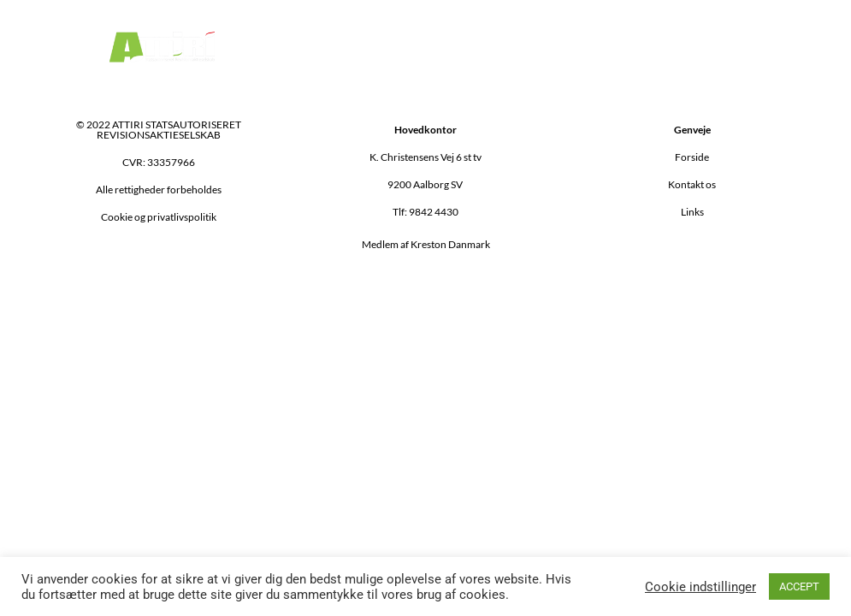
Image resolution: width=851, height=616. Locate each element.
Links (692, 212)
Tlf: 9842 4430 (425, 212)
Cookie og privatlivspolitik (159, 217)
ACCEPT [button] (799, 586)
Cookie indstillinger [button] (700, 587)
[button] (606, 47)
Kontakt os (692, 184)
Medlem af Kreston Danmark (426, 244)
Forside (692, 157)
